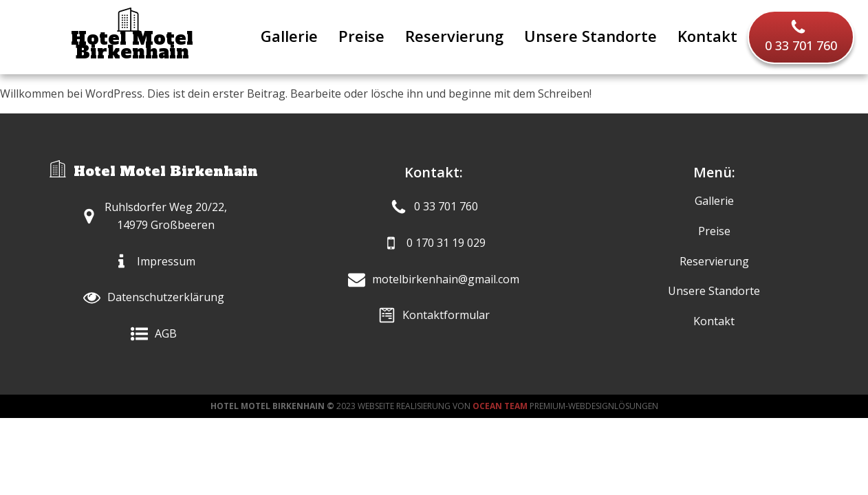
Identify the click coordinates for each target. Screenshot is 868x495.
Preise (361, 36)
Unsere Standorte (590, 36)
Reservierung (454, 36)
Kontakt (707, 36)
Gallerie (289, 36)
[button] (801, 37)
